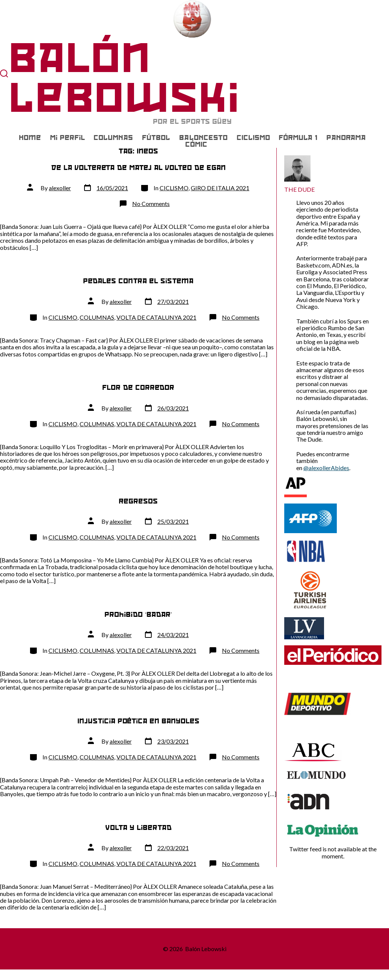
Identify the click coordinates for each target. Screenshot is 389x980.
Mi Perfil (67, 138)
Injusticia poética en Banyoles (138, 721)
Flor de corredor (138, 387)
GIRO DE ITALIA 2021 (220, 188)
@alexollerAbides (326, 468)
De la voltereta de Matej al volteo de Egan (138, 168)
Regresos (138, 501)
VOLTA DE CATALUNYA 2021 (156, 317)
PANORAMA (346, 138)
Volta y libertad (138, 827)
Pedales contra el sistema (138, 281)
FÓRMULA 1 (298, 138)
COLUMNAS (113, 138)
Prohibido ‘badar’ (138, 614)
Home (30, 138)
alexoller (60, 188)
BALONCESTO (203, 138)
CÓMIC (196, 144)
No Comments (151, 204)
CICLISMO (253, 138)
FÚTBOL (156, 138)
